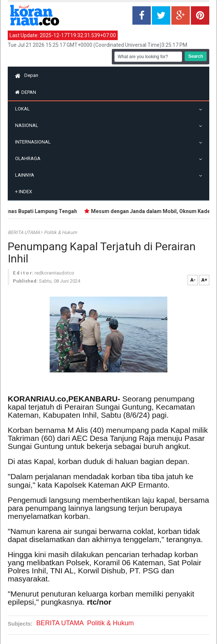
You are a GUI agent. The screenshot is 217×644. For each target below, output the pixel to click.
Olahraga (30, 158)
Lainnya (26, 175)
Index (24, 192)
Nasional (29, 125)
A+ (204, 280)
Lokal (24, 109)
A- (193, 280)
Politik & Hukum (60, 232)
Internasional (35, 142)
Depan (27, 75)
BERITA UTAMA (24, 232)
